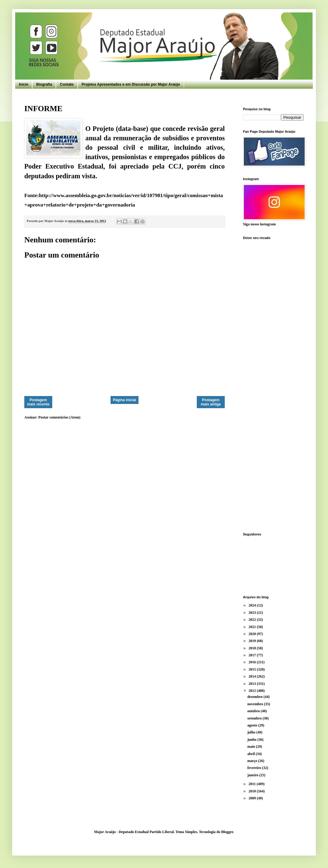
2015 (253, 669)
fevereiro (255, 768)
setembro (255, 718)
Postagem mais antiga (211, 402)
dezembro (255, 697)
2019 (253, 641)
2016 (253, 662)
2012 (253, 691)
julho (252, 732)
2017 (253, 655)
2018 (253, 648)
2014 (253, 676)
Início (24, 84)
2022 (253, 620)
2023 (253, 613)
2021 (253, 627)
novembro (256, 704)
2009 (253, 798)
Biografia (44, 84)
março (253, 761)
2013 (253, 684)
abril (251, 754)
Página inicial (125, 400)
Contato (67, 84)
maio (251, 747)
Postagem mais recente (38, 402)
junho (252, 740)
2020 (253, 634)
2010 (253, 791)
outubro (254, 711)
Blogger (227, 832)
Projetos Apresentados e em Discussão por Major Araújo (131, 84)
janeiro (253, 775)
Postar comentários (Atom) (59, 417)
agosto (253, 725)
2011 (253, 784)
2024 (253, 605)
